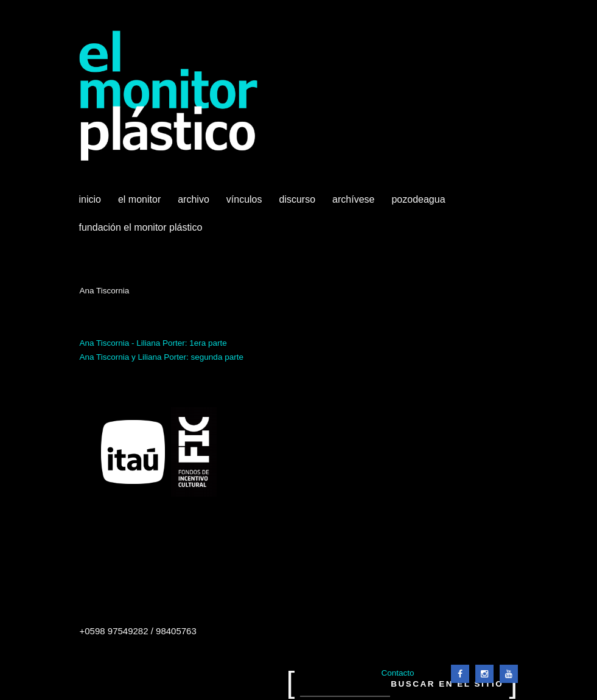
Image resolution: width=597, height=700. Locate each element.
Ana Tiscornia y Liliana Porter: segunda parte (162, 357)
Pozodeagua (419, 204)
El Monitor (141, 204)
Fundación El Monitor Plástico (141, 227)
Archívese (353, 199)
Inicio (90, 199)
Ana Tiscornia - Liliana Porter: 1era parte (153, 343)
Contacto (397, 673)
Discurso (298, 199)
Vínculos (246, 204)
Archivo (195, 204)
